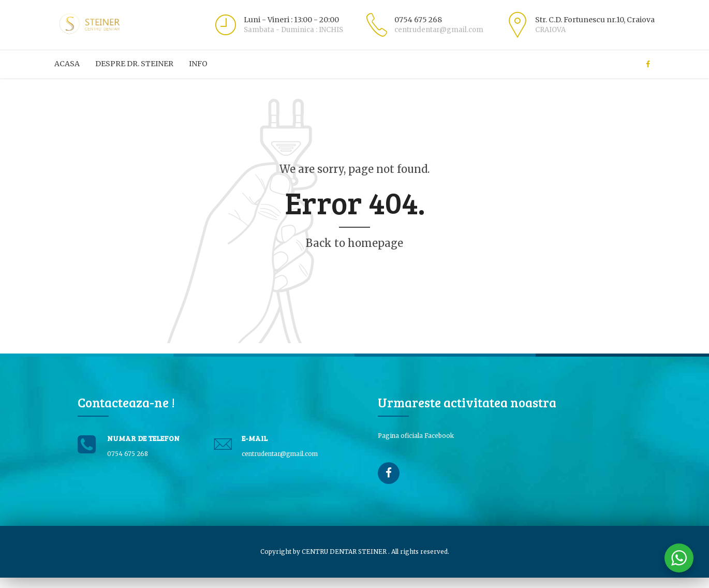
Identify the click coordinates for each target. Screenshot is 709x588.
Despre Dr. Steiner (134, 64)
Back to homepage (354, 243)
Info (198, 64)
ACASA (67, 64)
